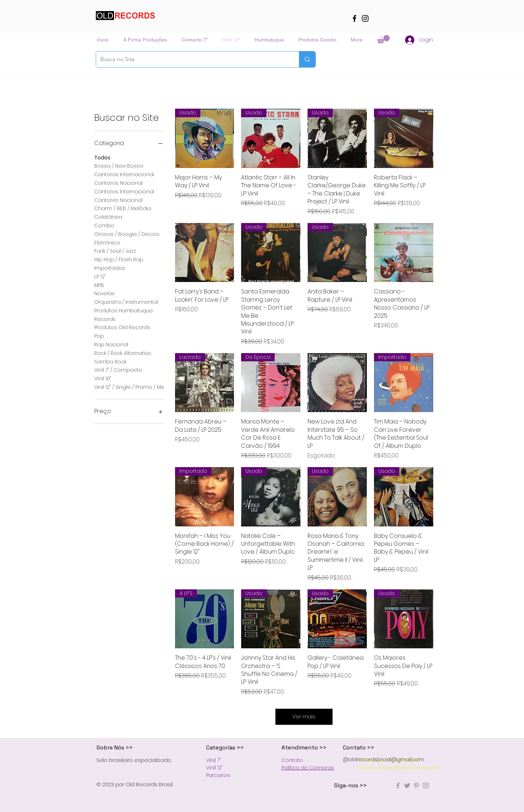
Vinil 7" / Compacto (118, 370)
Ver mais (304, 717)
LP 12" (100, 276)
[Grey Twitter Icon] (407, 786)
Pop (99, 336)
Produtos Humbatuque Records (124, 315)
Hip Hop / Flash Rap (119, 259)
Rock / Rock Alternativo (123, 353)
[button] (383, 39)
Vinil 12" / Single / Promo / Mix (129, 387)
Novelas (104, 293)
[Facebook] (355, 18)
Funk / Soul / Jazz (115, 251)
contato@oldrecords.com (407, 768)
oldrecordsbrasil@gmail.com (386, 759)
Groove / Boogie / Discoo (127, 234)
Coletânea (108, 217)
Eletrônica (107, 242)
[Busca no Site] (192, 59)
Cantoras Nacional (118, 183)
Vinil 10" (103, 378)
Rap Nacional (111, 344)
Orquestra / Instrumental (126, 302)
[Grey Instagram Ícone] (426, 786)
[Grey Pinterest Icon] (416, 786)
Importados (110, 268)
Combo (104, 225)
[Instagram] (365, 18)
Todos (102, 157)
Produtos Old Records (122, 327)
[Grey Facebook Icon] (398, 786)
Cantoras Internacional (124, 174)
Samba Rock (110, 362)
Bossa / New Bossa (119, 166)
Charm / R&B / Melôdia (123, 208)
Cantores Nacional (118, 200)
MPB (99, 285)
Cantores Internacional (124, 191)
